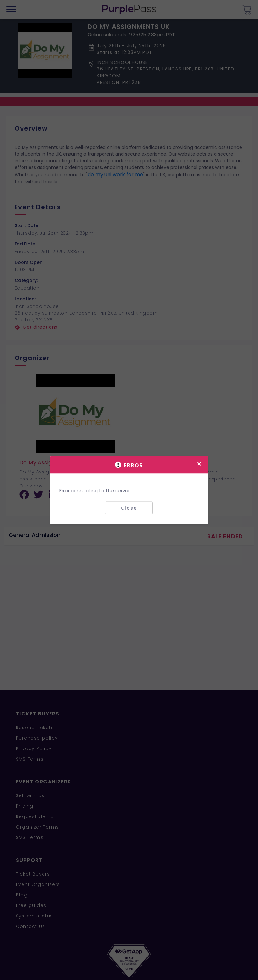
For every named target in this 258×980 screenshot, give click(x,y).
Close (129, 508)
